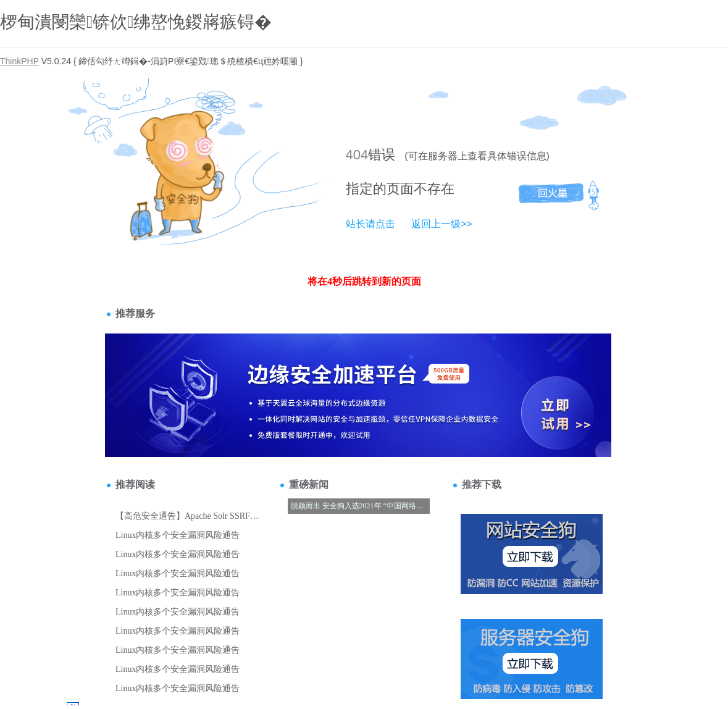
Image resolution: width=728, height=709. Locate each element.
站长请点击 (370, 224)
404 (357, 155)
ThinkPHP (19, 61)
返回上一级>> (442, 224)
